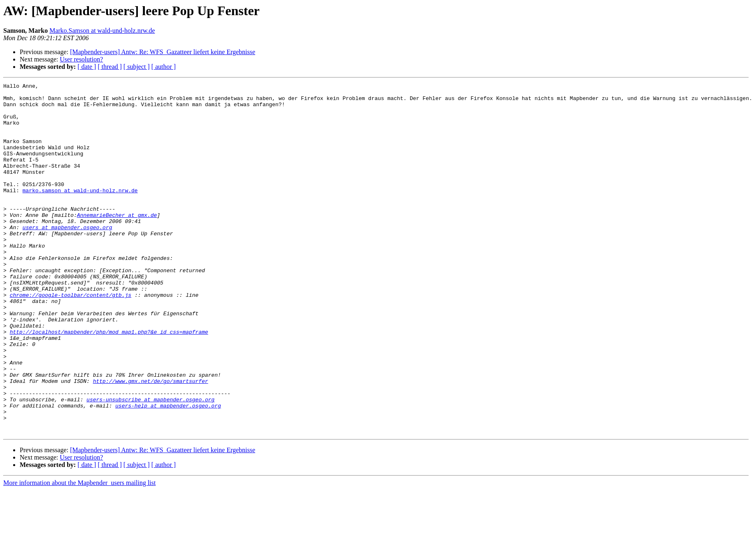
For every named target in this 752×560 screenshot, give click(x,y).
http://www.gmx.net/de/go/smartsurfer (150, 441)
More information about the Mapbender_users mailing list (79, 553)
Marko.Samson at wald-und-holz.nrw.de (102, 31)
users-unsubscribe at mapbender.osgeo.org (151, 463)
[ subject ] (137, 67)
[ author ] (164, 67)
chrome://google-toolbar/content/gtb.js (71, 338)
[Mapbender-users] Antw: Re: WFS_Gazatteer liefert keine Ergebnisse (163, 52)
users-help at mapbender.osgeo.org (168, 471)
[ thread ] (110, 67)
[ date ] (87, 67)
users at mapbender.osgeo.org (67, 257)
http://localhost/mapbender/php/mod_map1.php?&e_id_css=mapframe (109, 382)
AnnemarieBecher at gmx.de (117, 242)
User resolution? (81, 59)
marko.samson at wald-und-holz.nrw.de (80, 212)
